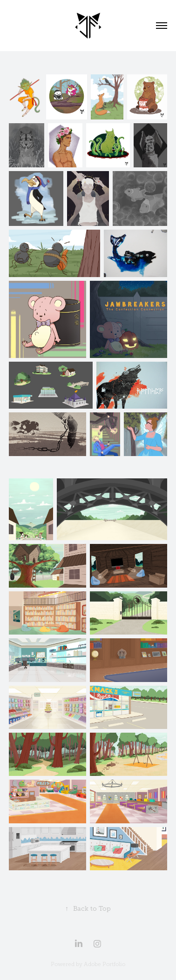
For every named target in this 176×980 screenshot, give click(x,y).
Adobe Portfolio (105, 964)
